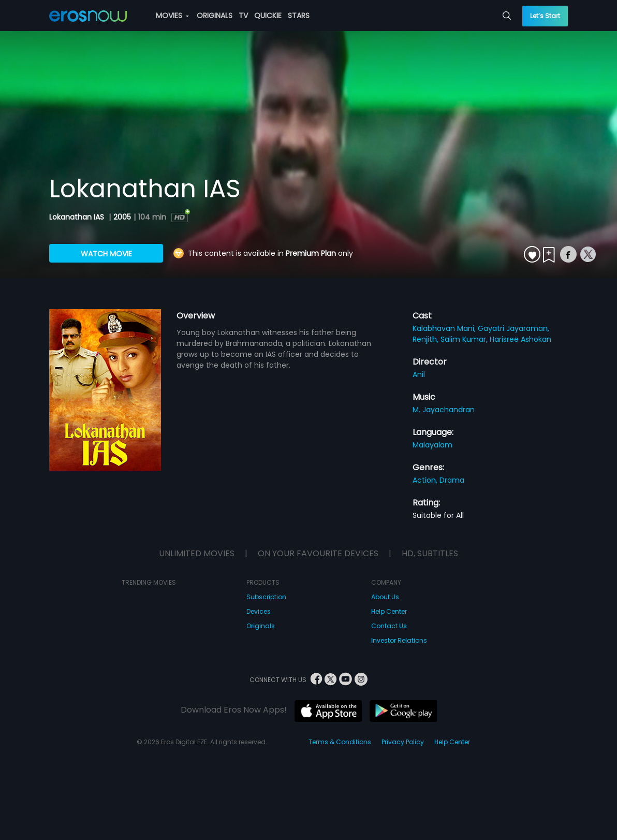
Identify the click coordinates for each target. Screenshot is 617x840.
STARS (299, 16)
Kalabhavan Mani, (445, 328)
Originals (261, 626)
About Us (385, 597)
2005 (122, 217)
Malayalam (432, 445)
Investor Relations (399, 640)
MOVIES (172, 16)
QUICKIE (268, 16)
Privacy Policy (403, 742)
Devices (259, 611)
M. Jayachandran (444, 410)
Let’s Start (545, 16)
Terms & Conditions (340, 742)
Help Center (389, 611)
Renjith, (427, 339)
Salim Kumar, (465, 339)
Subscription (266, 597)
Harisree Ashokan (520, 339)
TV (243, 16)
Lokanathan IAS (78, 217)
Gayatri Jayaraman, (513, 328)
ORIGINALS (215, 16)
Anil (419, 374)
